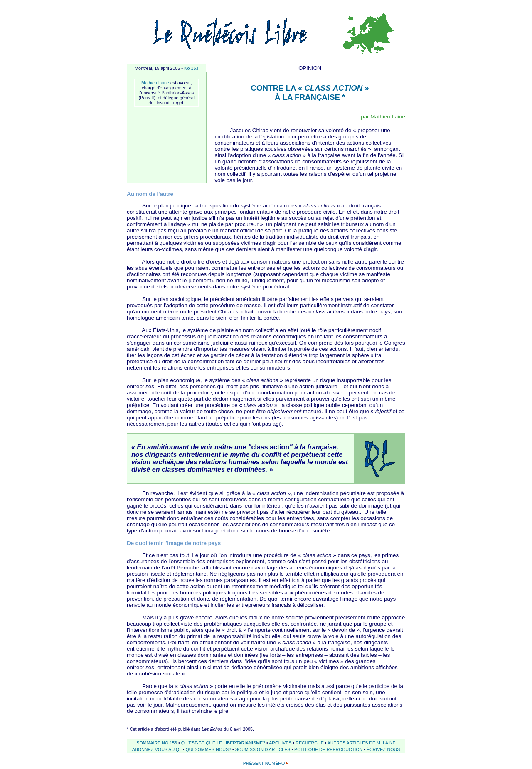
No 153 (191, 68)
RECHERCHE (310, 743)
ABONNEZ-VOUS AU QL (157, 749)
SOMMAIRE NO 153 (157, 743)
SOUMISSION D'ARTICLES (263, 749)
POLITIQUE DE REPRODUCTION (328, 749)
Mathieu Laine (155, 83)
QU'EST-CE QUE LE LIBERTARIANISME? (223, 743)
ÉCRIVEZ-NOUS (383, 749)
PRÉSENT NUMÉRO (264, 763)
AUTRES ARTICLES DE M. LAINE (362, 743)
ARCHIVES (280, 743)
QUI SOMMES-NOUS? (209, 749)
